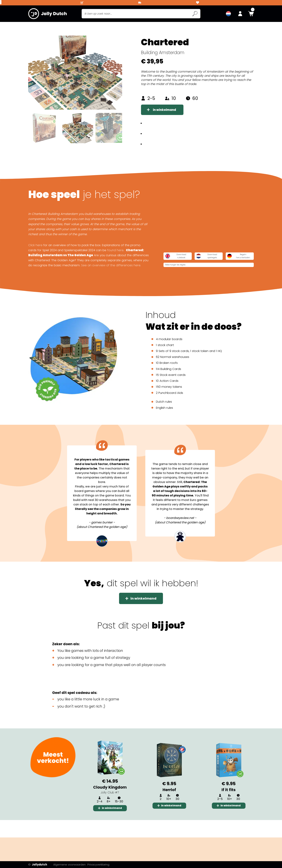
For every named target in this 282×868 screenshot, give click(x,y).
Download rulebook (183, 269)
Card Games (69, 27)
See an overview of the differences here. (111, 279)
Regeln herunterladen (185, 279)
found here (115, 264)
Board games (40, 27)
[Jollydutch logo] (47, 14)
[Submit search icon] (195, 14)
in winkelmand (169, 118)
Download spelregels (231, 269)
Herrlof (169, 806)
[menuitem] (228, 14)
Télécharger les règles (227, 279)
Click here (35, 259)
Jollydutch (38, 865)
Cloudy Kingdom (110, 803)
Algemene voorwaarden (74, 864)
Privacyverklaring (104, 864)
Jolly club (93, 27)
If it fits (229, 806)
